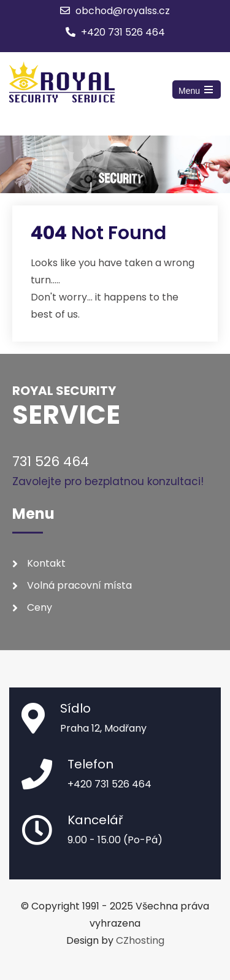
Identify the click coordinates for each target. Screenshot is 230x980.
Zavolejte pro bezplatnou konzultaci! (108, 481)
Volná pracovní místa (79, 585)
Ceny (40, 607)
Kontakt (46, 563)
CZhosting (140, 940)
